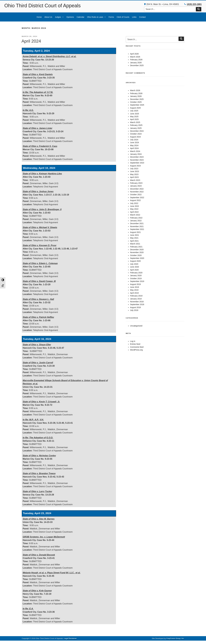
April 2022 (134, 212)
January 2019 (136, 299)
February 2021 (136, 247)
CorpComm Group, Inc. (175, 638)
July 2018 (134, 310)
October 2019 (136, 278)
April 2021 (134, 241)
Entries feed (135, 344)
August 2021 (136, 232)
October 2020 (136, 255)
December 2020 (137, 250)
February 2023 (136, 183)
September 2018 (137, 304)
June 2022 (135, 206)
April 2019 (134, 293)
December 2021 (137, 223)
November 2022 (137, 192)
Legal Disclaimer (70, 638)
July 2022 (134, 203)
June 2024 (135, 142)
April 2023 (134, 177)
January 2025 (136, 128)
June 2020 (135, 267)
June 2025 (135, 114)
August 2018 (136, 307)
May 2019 (134, 290)
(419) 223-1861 (194, 4)
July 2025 (134, 111)
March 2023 (135, 180)
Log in (133, 341)
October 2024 (136, 134)
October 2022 (136, 195)
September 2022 (137, 197)
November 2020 (137, 252)
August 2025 (136, 108)
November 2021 (137, 226)
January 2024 (136, 154)
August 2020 (136, 261)
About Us (48, 17)
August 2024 (136, 137)
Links (134, 17)
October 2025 (136, 102)
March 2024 (135, 151)
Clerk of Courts (123, 17)
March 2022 (135, 215)
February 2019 (136, 296)
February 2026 (136, 60)
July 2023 (134, 169)
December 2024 (137, 131)
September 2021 (137, 229)
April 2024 (31, 41)
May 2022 (134, 209)
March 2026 (135, 57)
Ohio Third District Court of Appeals (43, 6)
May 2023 (134, 174)
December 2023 (137, 157)
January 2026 (136, 63)
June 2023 (135, 171)
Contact (142, 17)
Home (39, 17)
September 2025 (137, 105)
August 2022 (136, 200)
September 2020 (137, 258)
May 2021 (134, 238)
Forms (111, 17)
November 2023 (137, 160)
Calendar (81, 17)
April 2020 (134, 270)
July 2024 (134, 140)
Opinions (70, 17)
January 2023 (136, 186)
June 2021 (135, 235)
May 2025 (134, 117)
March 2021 (135, 244)
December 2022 (137, 189)
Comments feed (137, 347)
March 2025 (135, 122)
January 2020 (136, 275)
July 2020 (134, 264)
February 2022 (136, 218)
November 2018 (137, 302)
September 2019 (137, 281)
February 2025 (136, 125)
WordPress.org (136, 350)
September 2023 (137, 163)
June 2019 (135, 287)
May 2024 (134, 145)
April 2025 (134, 119)
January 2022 (136, 221)
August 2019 (136, 284)
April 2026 (134, 54)
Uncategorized (136, 326)
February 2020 (136, 273)
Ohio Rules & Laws (96, 17)
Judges (59, 17)
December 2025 (137, 65)
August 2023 (136, 166)
